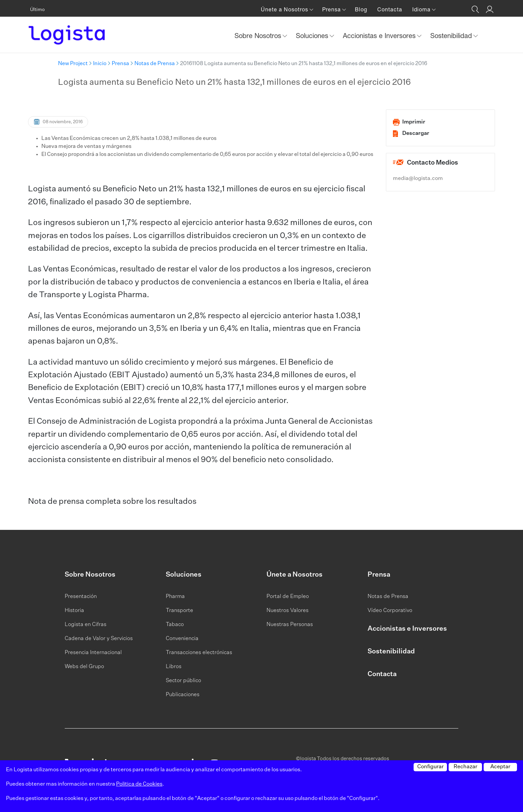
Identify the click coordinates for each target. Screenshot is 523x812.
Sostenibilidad (391, 651)
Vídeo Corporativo (390, 611)
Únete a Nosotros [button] (285, 9)
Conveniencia (182, 639)
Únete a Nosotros (295, 575)
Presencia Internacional (93, 653)
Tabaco (175, 625)
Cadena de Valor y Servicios (99, 639)
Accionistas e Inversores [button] (380, 36)
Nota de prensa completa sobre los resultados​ (112, 501)
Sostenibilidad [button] (452, 36)
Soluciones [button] (313, 36)
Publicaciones (183, 695)
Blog (361, 9)
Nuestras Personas (290, 625)
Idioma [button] (422, 9)
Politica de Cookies (139, 784)
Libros (174, 667)
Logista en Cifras (86, 625)
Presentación (81, 597)
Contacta (390, 9)
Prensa (120, 64)
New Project (73, 64)
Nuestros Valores (288, 611)
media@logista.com (418, 179)
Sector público (183, 681)
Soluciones (184, 575)
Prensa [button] (332, 9)
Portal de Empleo (288, 597)
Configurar (430, 767)
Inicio (100, 64)
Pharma (175, 597)
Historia (74, 611)
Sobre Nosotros (90, 575)
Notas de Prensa (155, 64)
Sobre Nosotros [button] (259, 36)
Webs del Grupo (84, 667)
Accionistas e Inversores (407, 629)
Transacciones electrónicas (199, 653)
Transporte (179, 611)
